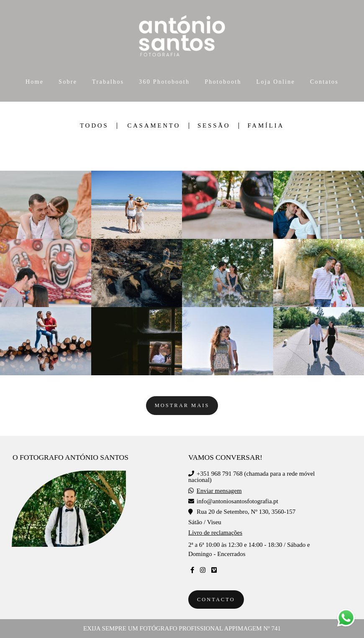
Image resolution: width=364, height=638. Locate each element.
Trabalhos (108, 82)
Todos (94, 126)
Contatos (324, 82)
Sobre (68, 82)
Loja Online (276, 82)
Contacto (216, 600)
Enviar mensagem (219, 491)
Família (266, 126)
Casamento (154, 126)
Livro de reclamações (215, 533)
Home (35, 82)
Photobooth (223, 82)
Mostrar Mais (182, 405)
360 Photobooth (164, 82)
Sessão (214, 126)
